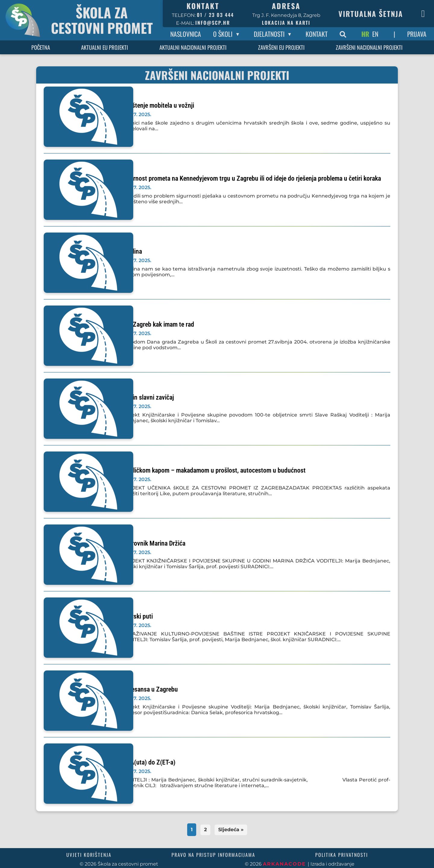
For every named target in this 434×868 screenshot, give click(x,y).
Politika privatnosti (342, 855)
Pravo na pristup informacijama (213, 855)
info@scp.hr (213, 23)
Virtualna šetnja (371, 14)
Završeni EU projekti (281, 47)
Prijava (417, 34)
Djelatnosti (269, 34)
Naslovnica (186, 34)
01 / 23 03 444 (215, 15)
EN (375, 34)
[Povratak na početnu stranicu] (81, 20)
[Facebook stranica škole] (423, 14)
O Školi (223, 34)
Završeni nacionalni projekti (369, 47)
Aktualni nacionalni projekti (193, 47)
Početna (41, 47)
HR (365, 34)
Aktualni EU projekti (105, 47)
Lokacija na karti (286, 23)
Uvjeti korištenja (89, 855)
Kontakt (317, 34)
